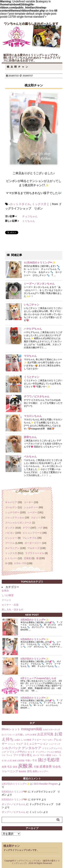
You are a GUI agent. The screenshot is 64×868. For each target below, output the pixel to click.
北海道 (27, 558)
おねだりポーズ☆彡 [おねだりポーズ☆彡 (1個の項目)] (51, 730)
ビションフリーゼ (32, 533)
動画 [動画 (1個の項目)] (15, 761)
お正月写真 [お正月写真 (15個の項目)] (45, 734)
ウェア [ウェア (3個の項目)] (20, 744)
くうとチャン (32, 377)
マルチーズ (33, 548)
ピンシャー (11, 538)
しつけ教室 (8, 595)
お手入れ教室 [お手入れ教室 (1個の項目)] (31, 735)
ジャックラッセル (15, 518)
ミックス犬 (39, 204)
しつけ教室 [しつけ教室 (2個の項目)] (26, 740)
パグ (40, 528)
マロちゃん (30, 356)
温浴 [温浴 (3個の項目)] (15, 767)
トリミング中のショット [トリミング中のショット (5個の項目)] (21, 752)
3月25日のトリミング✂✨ (34, 698)
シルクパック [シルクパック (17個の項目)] (11, 748)
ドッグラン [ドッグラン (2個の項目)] (41, 752)
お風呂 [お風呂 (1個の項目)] (17, 740)
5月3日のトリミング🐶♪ (15, 792)
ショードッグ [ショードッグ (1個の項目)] (55, 744)
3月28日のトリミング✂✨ (34, 639)
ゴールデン (11, 507)
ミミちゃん (29, 221)
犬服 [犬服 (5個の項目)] (36, 767)
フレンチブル (30, 538)
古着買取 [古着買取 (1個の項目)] (21, 761)
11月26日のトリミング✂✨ (40, 262)
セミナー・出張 (10, 605)
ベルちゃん (30, 456)
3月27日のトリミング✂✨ (34, 659)
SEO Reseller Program (46, 784)
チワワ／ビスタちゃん (37, 396)
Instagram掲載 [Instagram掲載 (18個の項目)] (32, 729)
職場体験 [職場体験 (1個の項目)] (23, 771)
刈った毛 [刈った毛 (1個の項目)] (8, 761)
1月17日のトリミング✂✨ (16, 784)
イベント (6, 600)
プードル (10, 543)
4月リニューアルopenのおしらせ (38, 678)
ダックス (10, 528)
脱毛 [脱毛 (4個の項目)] (30, 771)
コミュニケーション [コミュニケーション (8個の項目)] (36, 744)
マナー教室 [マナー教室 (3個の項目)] (45, 755)
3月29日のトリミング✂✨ (34, 620)
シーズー (32, 512)
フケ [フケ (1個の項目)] (4, 755)
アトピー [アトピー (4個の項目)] (37, 740)
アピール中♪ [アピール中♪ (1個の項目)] (47, 740)
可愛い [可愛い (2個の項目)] (29, 761)
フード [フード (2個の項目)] (9, 755)
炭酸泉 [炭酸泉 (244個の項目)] (25, 766)
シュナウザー (12, 512)
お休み (5, 590)
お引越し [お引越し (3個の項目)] (20, 735)
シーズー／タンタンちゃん (39, 284)
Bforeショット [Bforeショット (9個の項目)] (11, 729)
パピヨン (10, 533)
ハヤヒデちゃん (33, 329)
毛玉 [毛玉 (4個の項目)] (10, 767)
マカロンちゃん (33, 416)
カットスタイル (20, 204)
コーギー (29, 502)
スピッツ (36, 518)
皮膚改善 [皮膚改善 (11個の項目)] (46, 767)
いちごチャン (32, 305)
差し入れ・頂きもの (12, 610)
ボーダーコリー (33, 543)
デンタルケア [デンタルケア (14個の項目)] (32, 748)
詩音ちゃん (30, 437)
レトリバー (11, 558)
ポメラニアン (12, 548)
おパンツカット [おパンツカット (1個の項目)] (8, 735)
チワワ (26, 528)
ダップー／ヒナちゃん (14, 804)
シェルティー (31, 507)
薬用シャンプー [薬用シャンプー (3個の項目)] (40, 771)
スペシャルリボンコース (18, 523)
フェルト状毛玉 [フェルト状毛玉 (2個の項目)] (54, 752)
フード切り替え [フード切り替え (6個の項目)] (23, 755)
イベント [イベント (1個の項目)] (12, 744)
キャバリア (11, 502)
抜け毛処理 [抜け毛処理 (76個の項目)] (49, 760)
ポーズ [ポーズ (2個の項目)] (36, 755)
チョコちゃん (30, 216)
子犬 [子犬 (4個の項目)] (35, 760)
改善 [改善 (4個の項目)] (4, 767)
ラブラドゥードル (35, 553)
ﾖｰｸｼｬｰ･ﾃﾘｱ (20, 563)
